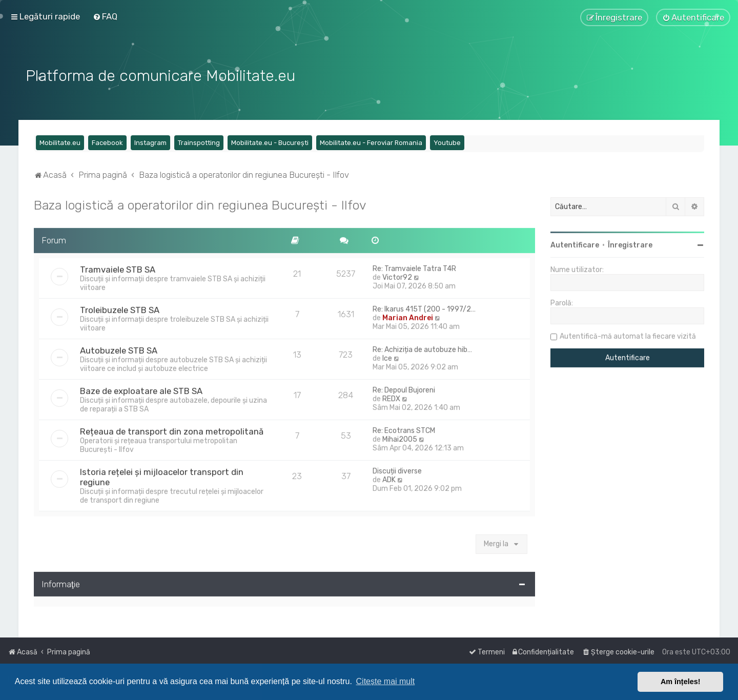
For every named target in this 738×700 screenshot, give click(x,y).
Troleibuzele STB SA (120, 308)
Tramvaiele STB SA (118, 267)
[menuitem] (105, 16)
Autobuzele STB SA (119, 348)
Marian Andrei (408, 316)
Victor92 (397, 275)
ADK (389, 478)
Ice (387, 356)
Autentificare (575, 243)
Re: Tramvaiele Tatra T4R (414, 267)
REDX (391, 397)
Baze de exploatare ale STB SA (141, 389)
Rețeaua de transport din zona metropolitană (172, 429)
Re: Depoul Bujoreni (404, 388)
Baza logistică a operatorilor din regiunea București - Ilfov (200, 203)
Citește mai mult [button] (386, 681)
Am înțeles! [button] (681, 682)
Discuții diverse (397, 469)
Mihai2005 (400, 437)
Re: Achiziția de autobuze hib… (422, 348)
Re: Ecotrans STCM (404, 429)
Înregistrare (630, 243)
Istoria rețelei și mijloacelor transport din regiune (162, 475)
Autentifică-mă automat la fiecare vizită (628, 334)
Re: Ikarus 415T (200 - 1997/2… (424, 307)
